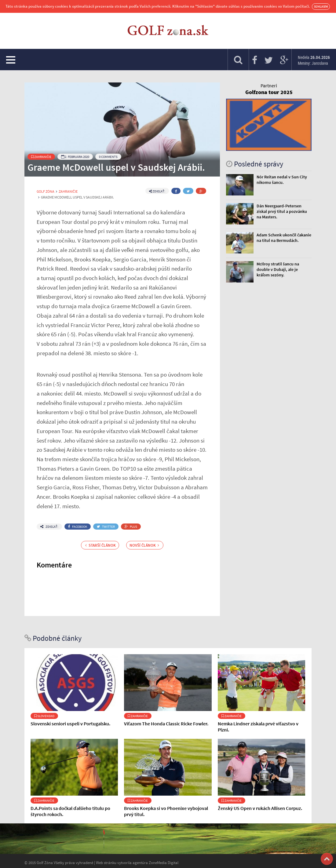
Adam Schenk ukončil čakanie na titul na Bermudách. (284, 238)
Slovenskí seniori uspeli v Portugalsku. (70, 724)
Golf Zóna (46, 191)
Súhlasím (321, 7)
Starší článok (100, 545)
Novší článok (144, 545)
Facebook (78, 527)
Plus (131, 527)
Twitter (106, 527)
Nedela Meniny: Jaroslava (314, 60)
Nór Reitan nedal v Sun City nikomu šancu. (282, 180)
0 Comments (108, 157)
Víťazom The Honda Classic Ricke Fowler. (166, 724)
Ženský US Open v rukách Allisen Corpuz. (260, 808)
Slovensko (44, 716)
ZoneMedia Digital (164, 863)
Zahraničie (41, 157)
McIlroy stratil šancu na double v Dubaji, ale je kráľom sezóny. (278, 269)
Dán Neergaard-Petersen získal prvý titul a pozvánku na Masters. (282, 211)
